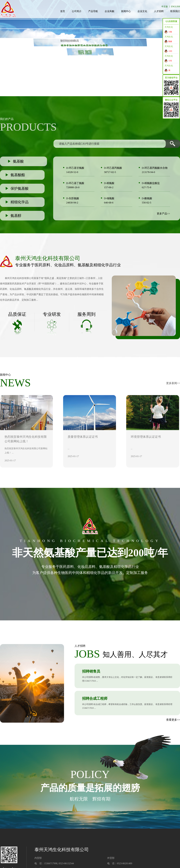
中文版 (165, 7)
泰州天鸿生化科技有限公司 (19, 278)
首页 (63, 11)
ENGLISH (175, 7)
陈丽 (170, 41)
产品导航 (93, 11)
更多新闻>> (173, 383)
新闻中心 (126, 11)
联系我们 (175, 11)
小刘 (170, 51)
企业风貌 (110, 11)
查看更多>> (173, 720)
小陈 (170, 32)
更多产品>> (163, 214)
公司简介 (77, 11)
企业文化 (142, 11)
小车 (170, 61)
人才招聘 (159, 11)
